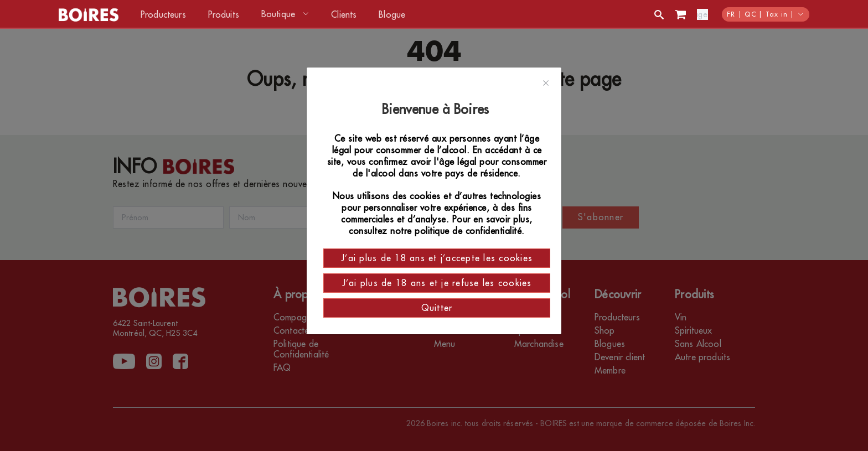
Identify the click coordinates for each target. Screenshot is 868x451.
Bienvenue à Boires (437, 110)
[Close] (546, 84)
